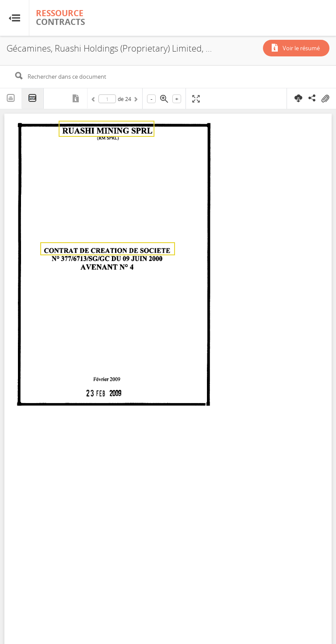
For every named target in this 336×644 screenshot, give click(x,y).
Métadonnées (77, 98)
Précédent (94, 101)
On (325, 99)
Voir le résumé (301, 48)
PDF (33, 99)
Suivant (135, 101)
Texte (11, 98)
